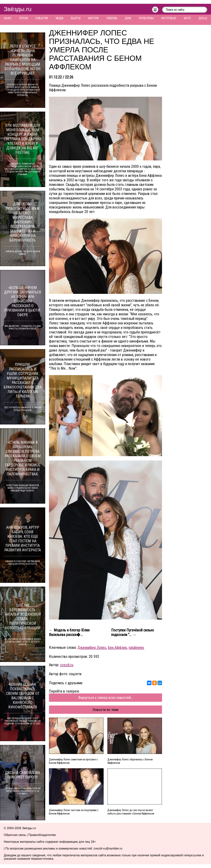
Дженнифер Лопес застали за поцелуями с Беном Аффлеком (74, 812)
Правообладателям (42, 835)
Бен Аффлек (117, 647)
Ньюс (8, 18)
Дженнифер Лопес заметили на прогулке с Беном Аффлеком (73, 761)
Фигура (93, 18)
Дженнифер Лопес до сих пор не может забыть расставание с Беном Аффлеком (131, 812)
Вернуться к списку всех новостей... (106, 698)
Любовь (112, 18)
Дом (128, 18)
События (42, 18)
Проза (24, 18)
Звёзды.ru (18, 9)
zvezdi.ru (67, 665)
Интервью (169, 18)
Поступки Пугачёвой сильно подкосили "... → (133, 632)
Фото (187, 18)
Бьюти (76, 18)
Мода (59, 18)
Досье (203, 18)
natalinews (136, 647)
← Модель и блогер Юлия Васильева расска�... (69, 632)
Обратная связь (15, 835)
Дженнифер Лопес (92, 647)
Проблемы (146, 18)
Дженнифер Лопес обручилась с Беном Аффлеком (130, 761)
